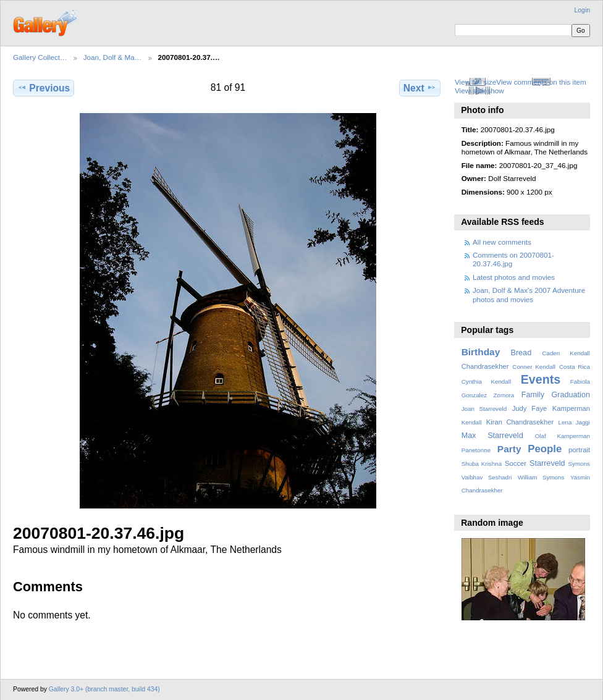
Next (420, 88)
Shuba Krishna (482, 464)
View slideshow (479, 91)
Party (509, 449)
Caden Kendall (566, 353)
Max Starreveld (492, 436)
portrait (579, 450)
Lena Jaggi (574, 422)
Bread (521, 353)
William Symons (541, 477)
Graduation (571, 395)
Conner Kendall (534, 367)
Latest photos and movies (514, 277)
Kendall (472, 422)
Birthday (481, 352)
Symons (579, 464)
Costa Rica (575, 367)
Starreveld (547, 463)
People (545, 449)
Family (533, 395)
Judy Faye (529, 408)
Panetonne (476, 450)
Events (541, 379)
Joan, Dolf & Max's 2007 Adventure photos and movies (529, 294)
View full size (475, 82)
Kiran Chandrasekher (520, 422)
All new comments (502, 242)
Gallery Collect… (40, 57)
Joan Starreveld (484, 409)
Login (582, 10)
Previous (44, 88)
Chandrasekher (485, 366)
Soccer (516, 463)
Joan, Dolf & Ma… (113, 57)
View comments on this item (541, 82)
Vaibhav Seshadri (487, 477)
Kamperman (571, 408)
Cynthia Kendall (486, 382)
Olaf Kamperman (563, 436)
